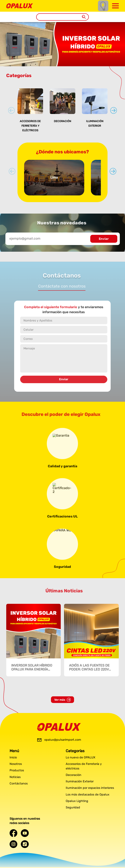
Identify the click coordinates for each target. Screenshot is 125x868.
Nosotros (16, 764)
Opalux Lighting (77, 801)
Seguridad (73, 807)
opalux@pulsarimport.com (63, 740)
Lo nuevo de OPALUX (80, 757)
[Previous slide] (11, 110)
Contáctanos (19, 784)
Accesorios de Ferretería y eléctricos (30, 126)
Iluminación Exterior (80, 781)
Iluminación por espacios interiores (90, 788)
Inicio (13, 757)
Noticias (15, 777)
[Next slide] (114, 110)
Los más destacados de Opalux (88, 795)
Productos (17, 770)
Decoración (62, 121)
